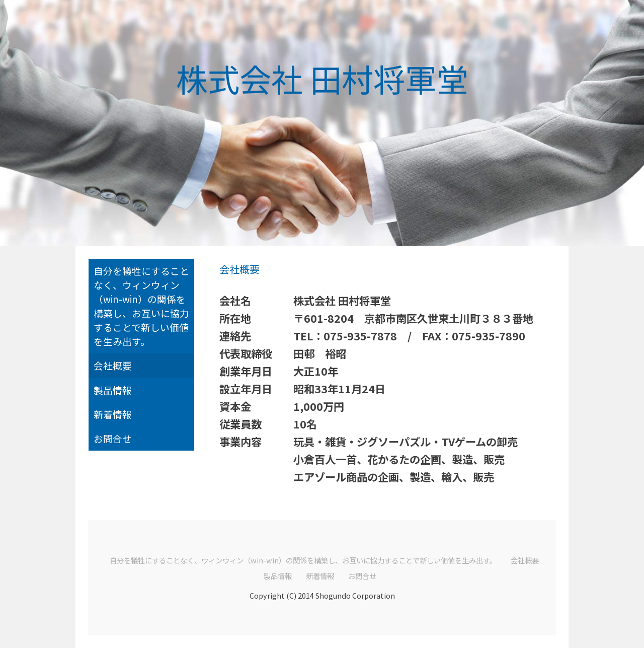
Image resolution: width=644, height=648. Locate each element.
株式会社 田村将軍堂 (322, 78)
